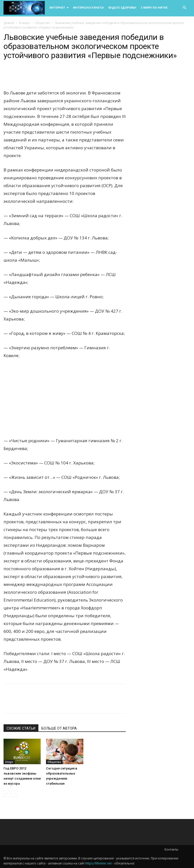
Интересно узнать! (88, 7)
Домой (9, 23)
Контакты (171, 849)
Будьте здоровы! (122, 7)
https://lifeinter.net (99, 863)
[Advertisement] (65, 401)
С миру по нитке (154, 7)
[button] (184, 8)
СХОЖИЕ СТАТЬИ (21, 728)
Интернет (59, 7)
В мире (24, 23)
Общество (42, 23)
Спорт (9, 762)
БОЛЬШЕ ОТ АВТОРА (59, 728)
